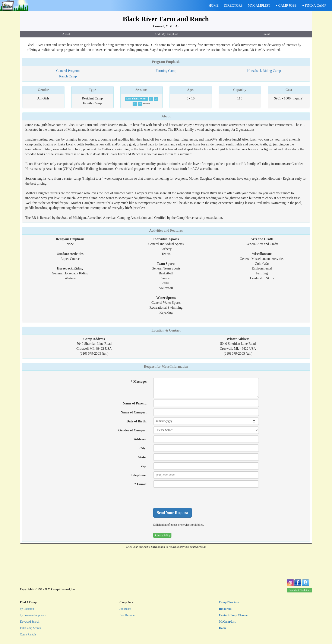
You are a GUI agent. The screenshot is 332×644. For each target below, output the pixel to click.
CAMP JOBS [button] (286, 5)
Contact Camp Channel (234, 615)
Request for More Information (166, 366)
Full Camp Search (31, 628)
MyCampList (227, 622)
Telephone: (139, 475)
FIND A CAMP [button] (314, 5)
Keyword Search (30, 622)
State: (143, 457)
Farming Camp (166, 71)
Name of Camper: (134, 412)
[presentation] (186, 498)
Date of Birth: (137, 421)
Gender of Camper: (133, 430)
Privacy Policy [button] (163, 535)
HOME (214, 5)
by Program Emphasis (33, 615)
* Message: (139, 381)
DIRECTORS (233, 5)
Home (223, 628)
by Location (27, 609)
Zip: (144, 466)
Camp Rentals (28, 634)
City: (143, 448)
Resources (225, 609)
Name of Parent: (135, 403)
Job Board (126, 609)
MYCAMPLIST (259, 5)
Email (266, 34)
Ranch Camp (68, 76)
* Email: (140, 484)
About (66, 34)
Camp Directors (229, 602)
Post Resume (127, 615)
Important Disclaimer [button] (300, 590)
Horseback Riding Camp (264, 71)
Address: (140, 439)
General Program (68, 71)
